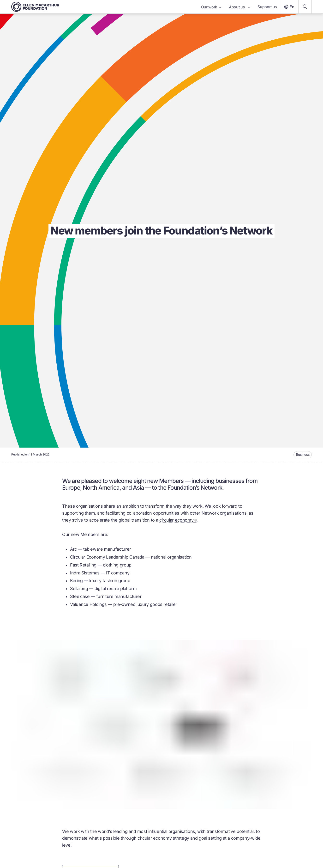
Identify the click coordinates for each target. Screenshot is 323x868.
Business (303, 454)
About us (239, 7)
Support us (267, 7)
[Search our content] (305, 7)
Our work (211, 7)
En (289, 7)
